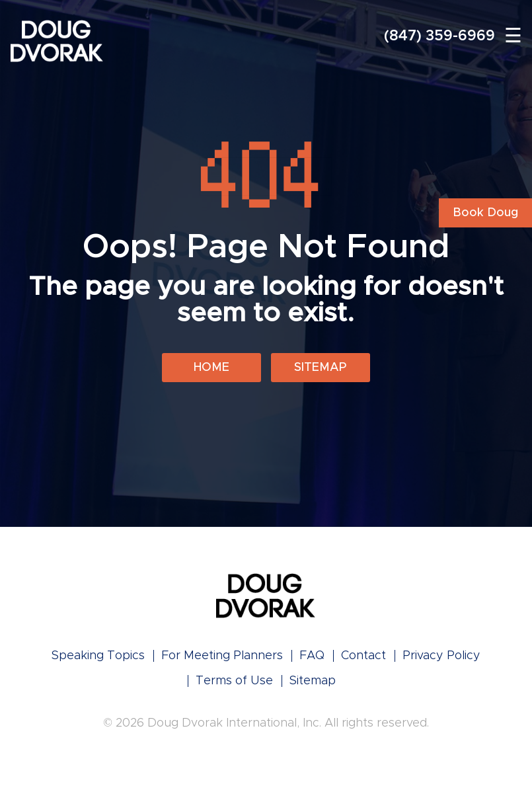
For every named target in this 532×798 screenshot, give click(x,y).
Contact (363, 656)
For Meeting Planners (222, 656)
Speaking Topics (98, 656)
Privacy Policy (441, 656)
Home (211, 368)
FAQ (312, 656)
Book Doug (485, 213)
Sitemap (320, 368)
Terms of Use (234, 681)
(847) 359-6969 (439, 36)
